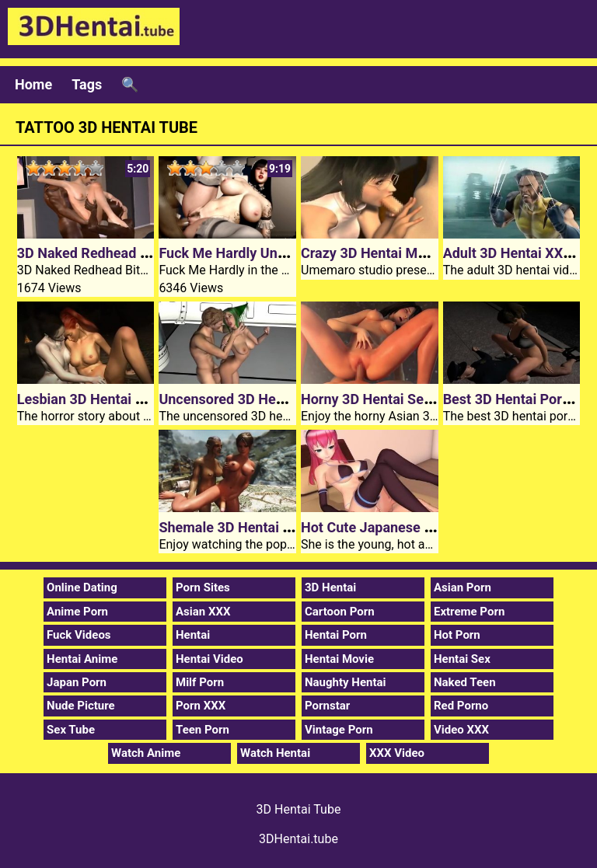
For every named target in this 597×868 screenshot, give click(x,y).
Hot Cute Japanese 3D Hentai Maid (411, 527)
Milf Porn (200, 682)
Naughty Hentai (346, 682)
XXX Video (397, 753)
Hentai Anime (82, 659)
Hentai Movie (339, 659)
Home (33, 84)
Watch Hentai (275, 753)
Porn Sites (203, 587)
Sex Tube (71, 730)
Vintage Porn (339, 730)
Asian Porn (463, 587)
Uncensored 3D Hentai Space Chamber (280, 399)
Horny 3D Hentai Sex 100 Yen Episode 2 (426, 399)
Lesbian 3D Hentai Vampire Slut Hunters (143, 399)
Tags (87, 84)
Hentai (193, 635)
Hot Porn (457, 635)
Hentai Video (209, 659)
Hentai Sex (462, 659)
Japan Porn (77, 682)
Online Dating (82, 587)
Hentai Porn (336, 635)
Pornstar (327, 706)
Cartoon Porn (340, 612)
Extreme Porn (469, 612)
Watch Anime (146, 753)
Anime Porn (77, 612)
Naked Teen (465, 682)
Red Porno (461, 706)
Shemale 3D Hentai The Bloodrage (266, 527)
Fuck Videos (79, 635)
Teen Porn (202, 730)
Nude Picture (81, 706)
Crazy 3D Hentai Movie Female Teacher (424, 253)
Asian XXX (203, 612)
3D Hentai (330, 587)
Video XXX (461, 730)
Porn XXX (201, 706)
